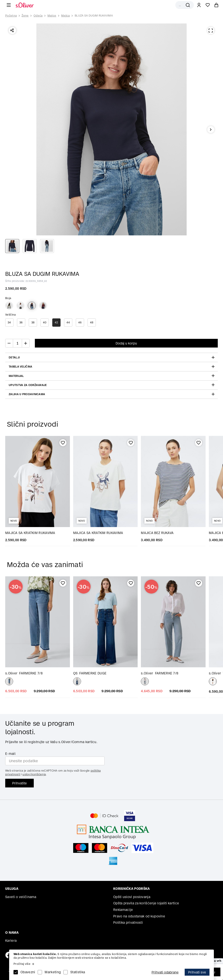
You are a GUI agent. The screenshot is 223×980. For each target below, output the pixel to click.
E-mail (10, 754)
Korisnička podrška (131, 889)
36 (21, 322)
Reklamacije (123, 910)
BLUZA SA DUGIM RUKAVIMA (94, 16)
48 (92, 322)
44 (68, 322)
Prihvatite (19, 783)
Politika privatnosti (128, 923)
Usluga (12, 889)
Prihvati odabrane (165, 972)
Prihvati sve (197, 972)
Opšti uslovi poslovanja (132, 897)
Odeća (38, 16)
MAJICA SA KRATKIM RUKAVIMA (30, 533)
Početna (11, 16)
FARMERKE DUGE (90, 673)
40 (45, 322)
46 (80, 322)
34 (9, 322)
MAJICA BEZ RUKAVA (157, 533)
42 (56, 322)
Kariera (11, 941)
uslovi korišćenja (34, 774)
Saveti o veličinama (21, 897)
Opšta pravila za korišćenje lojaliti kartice (146, 903)
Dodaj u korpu (126, 343)
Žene (25, 16)
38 (33, 322)
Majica (66, 16)
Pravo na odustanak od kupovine (139, 916)
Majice (52, 16)
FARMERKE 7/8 (24, 673)
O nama (12, 933)
